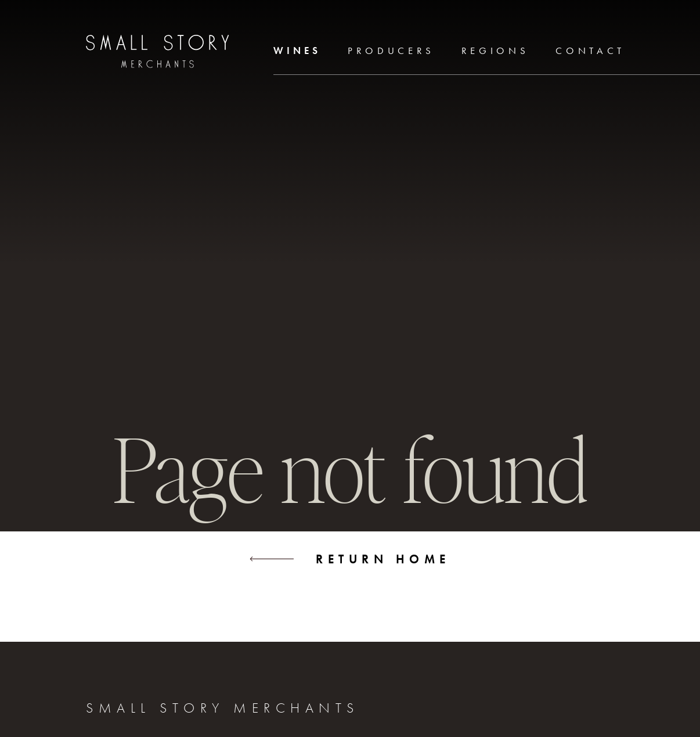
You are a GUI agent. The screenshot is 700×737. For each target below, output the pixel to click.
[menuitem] (297, 52)
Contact (590, 51)
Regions (495, 51)
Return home (350, 559)
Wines (297, 51)
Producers (391, 51)
